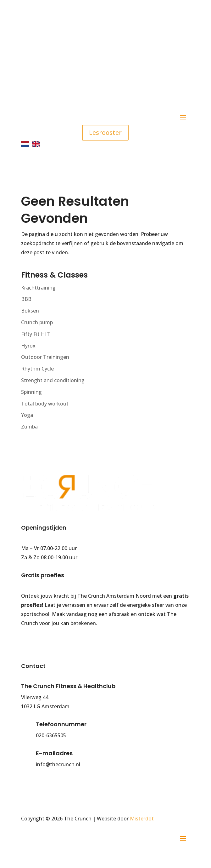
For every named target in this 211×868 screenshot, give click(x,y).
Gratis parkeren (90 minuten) (93, 84)
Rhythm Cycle (37, 369)
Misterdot (142, 819)
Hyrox (28, 346)
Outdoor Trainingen (45, 357)
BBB (26, 299)
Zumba (29, 427)
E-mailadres (54, 753)
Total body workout (45, 404)
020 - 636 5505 (64, 40)
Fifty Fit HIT (36, 334)
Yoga (27, 415)
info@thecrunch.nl (72, 62)
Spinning (31, 392)
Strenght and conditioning (53, 380)
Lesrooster (105, 132)
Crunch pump (37, 322)
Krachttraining (38, 288)
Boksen (30, 311)
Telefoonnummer (61, 724)
